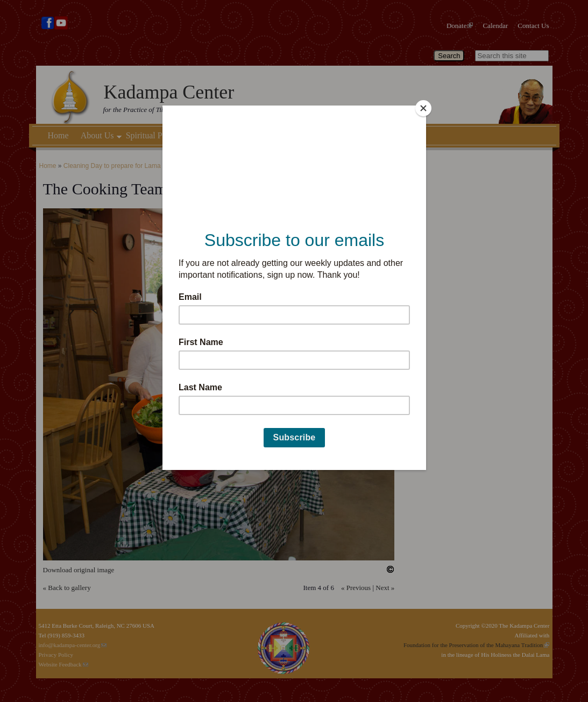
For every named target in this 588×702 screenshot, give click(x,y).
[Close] (423, 108)
